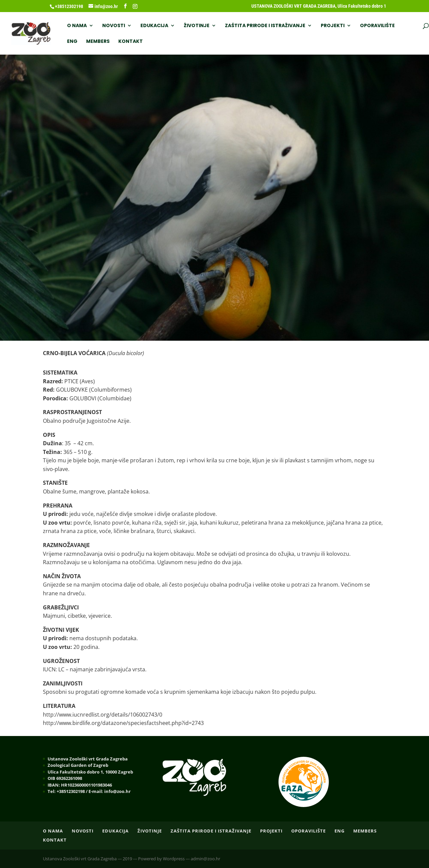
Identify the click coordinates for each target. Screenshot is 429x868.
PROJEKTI (333, 26)
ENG (72, 42)
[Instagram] (135, 6)
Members (98, 42)
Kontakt (131, 42)
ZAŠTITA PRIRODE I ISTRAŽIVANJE (265, 26)
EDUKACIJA (154, 26)
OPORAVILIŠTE (377, 26)
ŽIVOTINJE (197, 26)
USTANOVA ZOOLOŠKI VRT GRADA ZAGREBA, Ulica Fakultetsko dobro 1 (319, 6)
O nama (77, 26)
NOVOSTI (114, 26)
